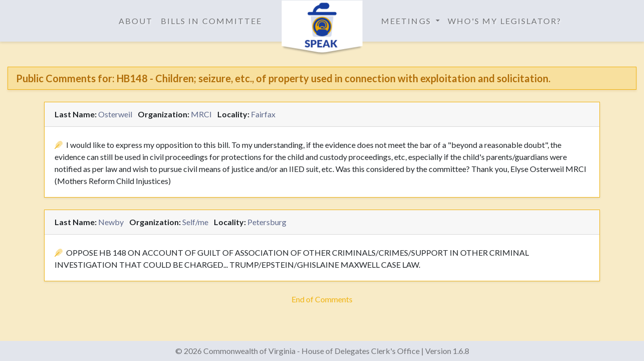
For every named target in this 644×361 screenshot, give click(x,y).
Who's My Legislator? (505, 21)
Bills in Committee (211, 21)
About (136, 21)
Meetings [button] (407, 21)
